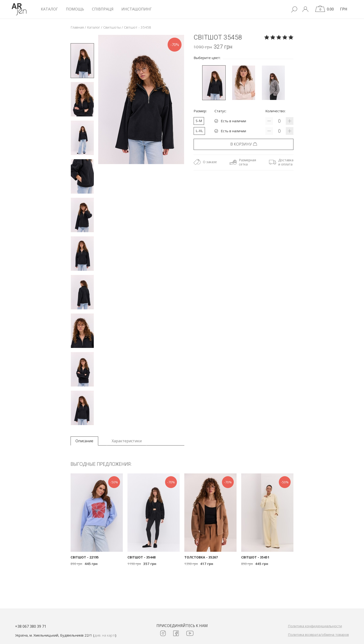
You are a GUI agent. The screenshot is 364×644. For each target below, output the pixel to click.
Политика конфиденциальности (315, 626)
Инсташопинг (137, 9)
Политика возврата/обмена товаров (318, 634)
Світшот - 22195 (85, 557)
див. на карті (105, 635)
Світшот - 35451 (255, 557)
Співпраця (103, 9)
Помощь (75, 9)
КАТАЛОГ (49, 9)
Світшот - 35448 (141, 557)
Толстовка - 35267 (201, 557)
